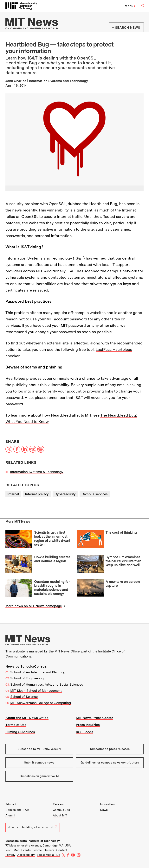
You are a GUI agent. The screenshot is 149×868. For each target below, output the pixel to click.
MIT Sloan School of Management (36, 691)
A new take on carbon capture (123, 584)
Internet (13, 494)
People (37, 850)
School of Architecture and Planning (38, 672)
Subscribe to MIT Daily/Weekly (39, 749)
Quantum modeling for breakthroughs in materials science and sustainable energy (52, 588)
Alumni (10, 815)
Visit (9, 850)
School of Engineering (27, 678)
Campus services (95, 494)
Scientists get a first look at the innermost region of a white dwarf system (52, 538)
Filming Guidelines (20, 732)
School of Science (24, 697)
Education (12, 804)
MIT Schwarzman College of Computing (41, 703)
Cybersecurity (65, 494)
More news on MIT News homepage (34, 606)
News (104, 810)
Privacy (10, 855)
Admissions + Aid (17, 810)
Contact (62, 850)
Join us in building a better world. (33, 827)
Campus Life (61, 810)
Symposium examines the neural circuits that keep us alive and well (123, 561)
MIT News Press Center (94, 718)
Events (26, 850)
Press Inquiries (88, 725)
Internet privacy (37, 494)
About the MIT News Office (27, 718)
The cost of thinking (121, 532)
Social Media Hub (48, 855)
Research (59, 804)
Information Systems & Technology (37, 472)
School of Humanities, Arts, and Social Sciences (47, 684)
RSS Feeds (84, 732)
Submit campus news (39, 763)
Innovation (107, 804)
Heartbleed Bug (103, 204)
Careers (49, 850)
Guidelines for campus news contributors (110, 763)
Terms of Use (16, 725)
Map (16, 850)
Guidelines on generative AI (39, 776)
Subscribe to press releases (110, 749)
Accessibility (26, 855)
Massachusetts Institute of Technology (33, 841)
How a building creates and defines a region (52, 559)
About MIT (60, 815)
